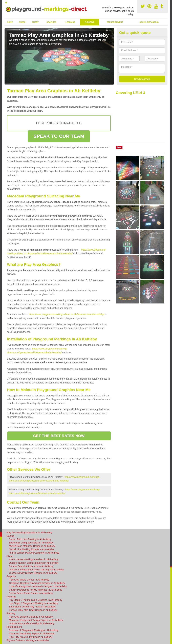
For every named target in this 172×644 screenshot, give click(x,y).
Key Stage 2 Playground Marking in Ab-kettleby (34, 603)
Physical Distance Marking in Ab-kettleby (28, 640)
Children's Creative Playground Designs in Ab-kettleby (37, 583)
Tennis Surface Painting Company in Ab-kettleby (34, 553)
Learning (70, 22)
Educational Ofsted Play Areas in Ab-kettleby (32, 607)
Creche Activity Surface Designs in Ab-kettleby (33, 573)
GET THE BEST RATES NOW (59, 436)
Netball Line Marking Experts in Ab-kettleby (31, 549)
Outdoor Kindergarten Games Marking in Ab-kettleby (36, 570)
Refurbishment (115, 22)
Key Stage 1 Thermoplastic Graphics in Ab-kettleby (36, 600)
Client (35, 22)
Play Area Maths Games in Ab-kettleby (29, 580)
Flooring (89, 22)
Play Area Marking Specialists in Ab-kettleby (29, 533)
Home (10, 22)
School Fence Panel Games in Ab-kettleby (31, 593)
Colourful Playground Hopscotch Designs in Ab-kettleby (38, 586)
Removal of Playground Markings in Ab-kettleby (34, 630)
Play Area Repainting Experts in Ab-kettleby (32, 634)
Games (22, 22)
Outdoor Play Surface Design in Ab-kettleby (32, 623)
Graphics (51, 22)
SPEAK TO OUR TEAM (59, 136)
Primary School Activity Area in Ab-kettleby (31, 566)
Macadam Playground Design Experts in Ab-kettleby (36, 620)
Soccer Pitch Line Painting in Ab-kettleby (30, 539)
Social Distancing (149, 22)
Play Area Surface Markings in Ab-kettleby (31, 617)
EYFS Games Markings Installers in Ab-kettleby (34, 559)
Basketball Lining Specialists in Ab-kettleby (31, 543)
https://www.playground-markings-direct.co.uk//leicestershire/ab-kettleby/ (67, 314)
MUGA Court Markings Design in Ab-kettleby (32, 546)
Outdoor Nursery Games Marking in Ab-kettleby (34, 563)
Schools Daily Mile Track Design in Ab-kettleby (33, 610)
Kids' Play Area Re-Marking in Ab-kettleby (31, 637)
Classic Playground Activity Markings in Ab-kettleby (36, 590)
